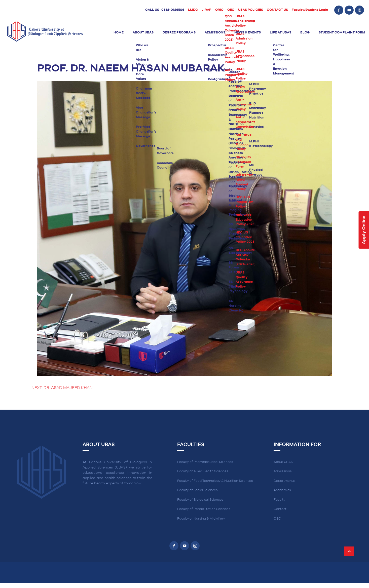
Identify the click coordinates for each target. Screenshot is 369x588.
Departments (284, 481)
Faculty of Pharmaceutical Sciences (205, 462)
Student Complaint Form (342, 33)
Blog (305, 33)
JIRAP (207, 10)
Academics (282, 490)
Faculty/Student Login (310, 10)
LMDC (193, 10)
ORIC (219, 10)
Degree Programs (179, 33)
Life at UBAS (281, 33)
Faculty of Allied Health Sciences (203, 471)
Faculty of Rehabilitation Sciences (204, 509)
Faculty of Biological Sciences (200, 500)
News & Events (248, 33)
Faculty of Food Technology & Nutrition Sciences (215, 481)
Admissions (215, 33)
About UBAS (143, 33)
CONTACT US (277, 10)
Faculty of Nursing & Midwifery (201, 519)
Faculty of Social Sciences (197, 490)
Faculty (279, 500)
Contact (280, 509)
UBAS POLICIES (251, 10)
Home (119, 33)
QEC (231, 10)
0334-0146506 (173, 10)
